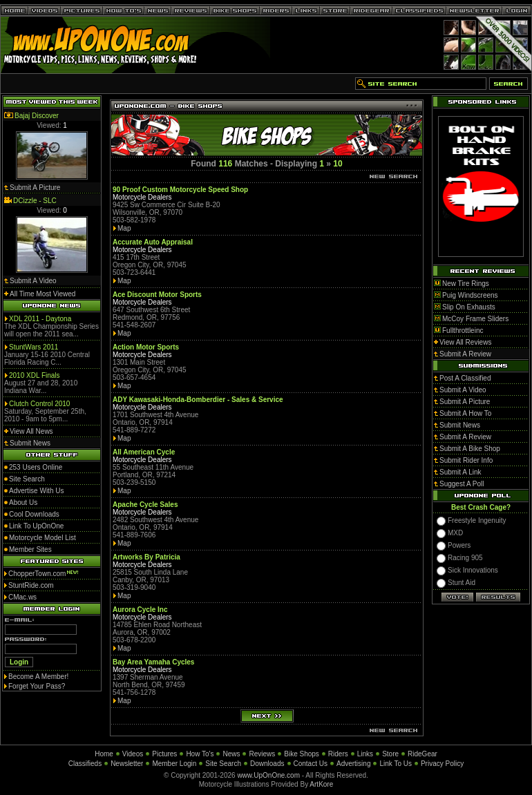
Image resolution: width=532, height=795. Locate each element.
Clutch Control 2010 (39, 404)
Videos (133, 754)
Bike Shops (302, 754)
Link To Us (396, 764)
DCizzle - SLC (35, 201)
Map (124, 228)
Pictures (164, 754)
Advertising (353, 764)
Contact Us (311, 764)
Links (365, 754)
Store (390, 754)
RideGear (422, 754)
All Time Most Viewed (42, 294)
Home (104, 754)
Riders (338, 754)
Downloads (267, 764)
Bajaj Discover (37, 116)
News (231, 754)
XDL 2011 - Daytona (40, 319)
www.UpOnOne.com (268, 775)
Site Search (223, 764)
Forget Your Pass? (37, 686)
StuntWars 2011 (34, 347)
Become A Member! (38, 677)
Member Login (174, 764)
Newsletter (127, 764)
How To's (200, 754)
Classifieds (85, 764)
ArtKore (321, 784)
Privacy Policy (442, 764)
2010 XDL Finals (35, 375)
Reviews (262, 754)
